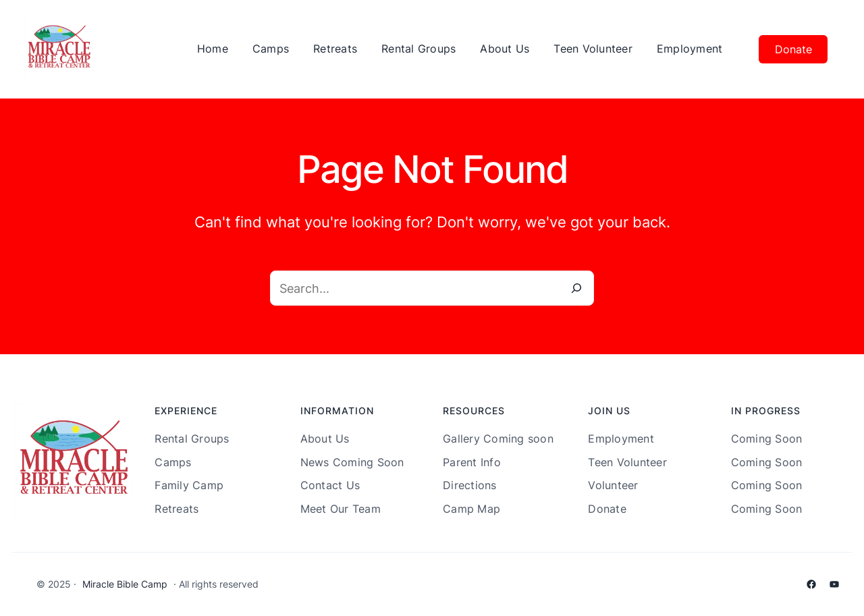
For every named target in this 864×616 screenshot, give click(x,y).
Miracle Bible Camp (125, 584)
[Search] (576, 288)
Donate (793, 49)
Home (213, 49)
